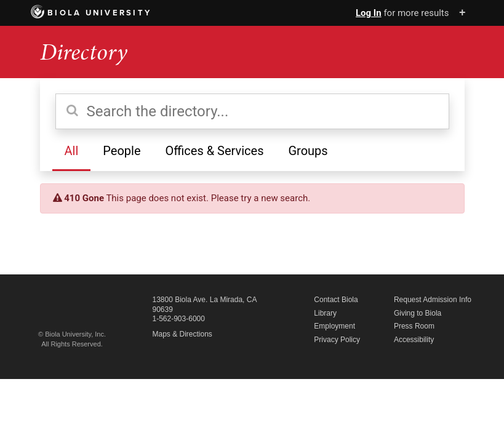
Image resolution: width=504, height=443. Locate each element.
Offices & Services (214, 151)
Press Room (414, 326)
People (122, 151)
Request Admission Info (433, 300)
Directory (84, 52)
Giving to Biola (418, 313)
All (72, 151)
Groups (308, 151)
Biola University (91, 13)
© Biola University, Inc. (72, 334)
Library (325, 313)
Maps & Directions (182, 334)
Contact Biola (336, 300)
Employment (334, 326)
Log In (369, 13)
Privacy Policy (337, 340)
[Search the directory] (252, 111)
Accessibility (414, 340)
